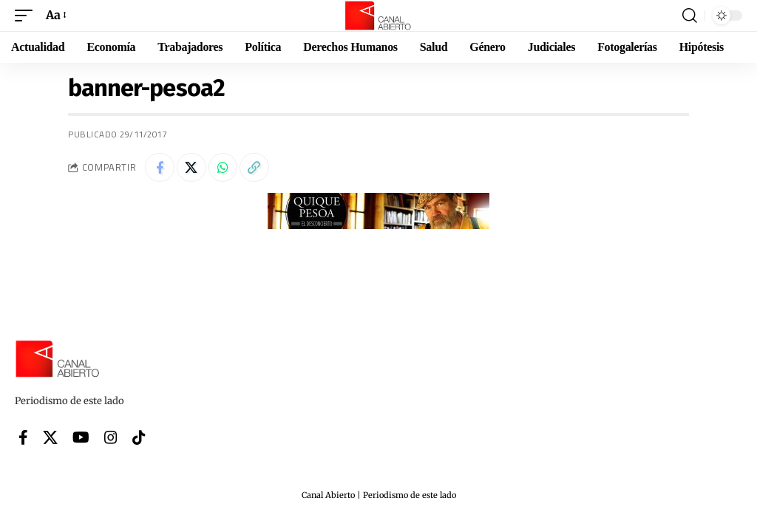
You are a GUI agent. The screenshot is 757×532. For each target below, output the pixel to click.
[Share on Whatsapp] (223, 168)
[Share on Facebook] (160, 168)
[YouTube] (81, 437)
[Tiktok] (139, 437)
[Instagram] (111, 437)
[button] (27, 15)
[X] (50, 437)
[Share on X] (191, 168)
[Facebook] (23, 437)
